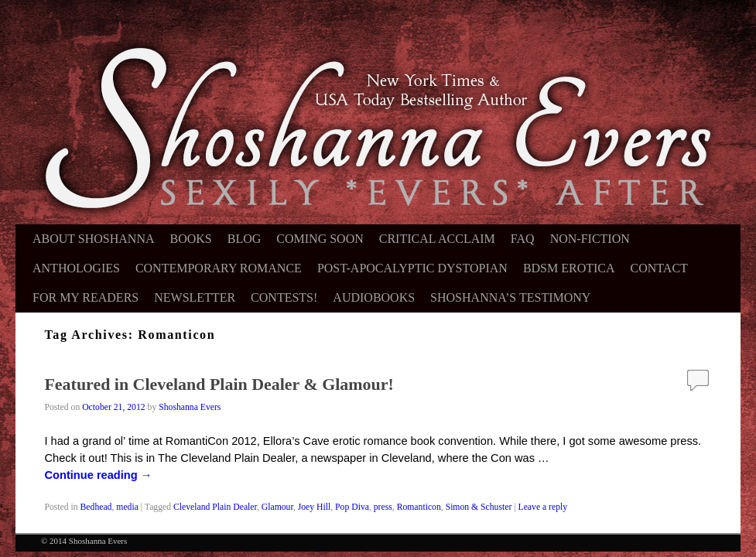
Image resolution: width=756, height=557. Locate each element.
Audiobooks (374, 297)
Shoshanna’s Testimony (510, 297)
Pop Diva (352, 507)
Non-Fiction (590, 239)
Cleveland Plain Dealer (215, 507)
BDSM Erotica (569, 268)
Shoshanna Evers (190, 407)
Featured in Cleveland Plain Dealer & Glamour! (219, 384)
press (383, 507)
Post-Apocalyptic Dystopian (412, 268)
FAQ (523, 239)
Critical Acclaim (437, 239)
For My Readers (86, 297)
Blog (245, 239)
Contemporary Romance (219, 268)
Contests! (284, 297)
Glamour (277, 507)
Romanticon (419, 507)
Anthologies (76, 268)
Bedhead (96, 507)
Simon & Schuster (479, 507)
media (127, 507)
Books (191, 239)
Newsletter (195, 297)
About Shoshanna (94, 239)
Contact (659, 268)
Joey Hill (315, 507)
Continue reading (98, 475)
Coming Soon (320, 239)
